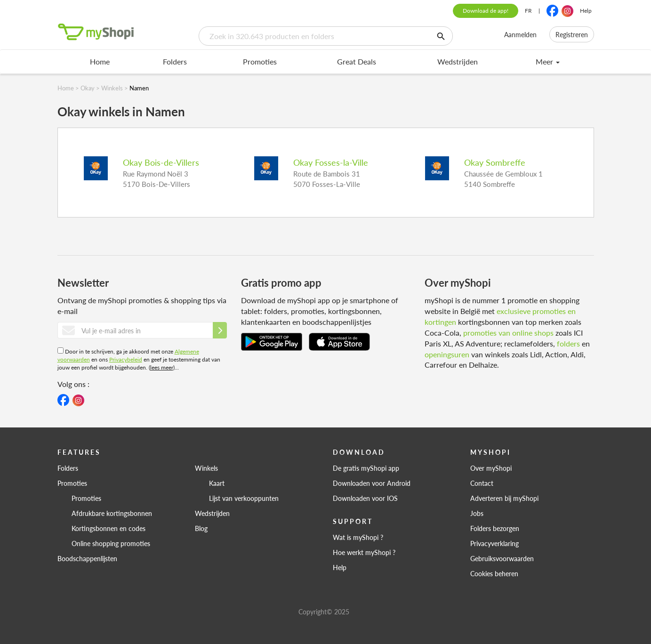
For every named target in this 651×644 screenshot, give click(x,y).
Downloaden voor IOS (365, 498)
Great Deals (357, 61)
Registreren (572, 34)
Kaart (217, 483)
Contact (482, 483)
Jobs (477, 513)
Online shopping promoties (111, 543)
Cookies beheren (494, 573)
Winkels (206, 468)
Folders (175, 61)
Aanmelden (520, 34)
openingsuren (447, 354)
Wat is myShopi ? (358, 537)
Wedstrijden (458, 61)
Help (586, 11)
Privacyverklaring (494, 543)
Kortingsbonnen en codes (108, 528)
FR (528, 11)
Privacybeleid (126, 359)
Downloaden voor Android (372, 483)
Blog (201, 528)
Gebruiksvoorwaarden (502, 558)
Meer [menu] (548, 61)
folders (568, 343)
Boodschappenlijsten (87, 558)
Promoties (260, 61)
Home (100, 61)
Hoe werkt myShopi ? (364, 552)
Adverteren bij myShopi (504, 498)
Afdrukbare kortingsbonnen (112, 513)
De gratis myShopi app (366, 468)
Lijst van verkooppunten (244, 498)
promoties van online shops (508, 333)
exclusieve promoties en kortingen (500, 316)
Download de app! (486, 11)
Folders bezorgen (495, 528)
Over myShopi (491, 468)
